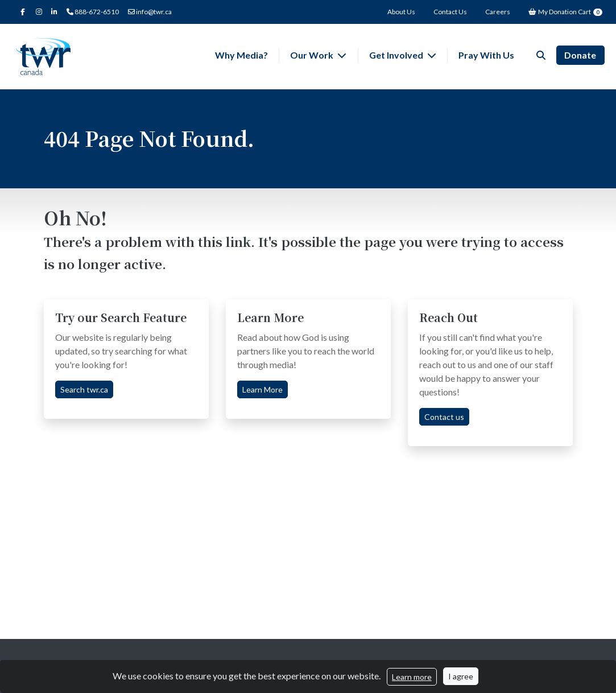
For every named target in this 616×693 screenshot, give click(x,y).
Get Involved (397, 55)
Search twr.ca (84, 389)
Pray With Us (486, 55)
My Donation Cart (565, 12)
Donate (580, 55)
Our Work (313, 55)
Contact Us (450, 12)
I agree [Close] (461, 676)
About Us (401, 12)
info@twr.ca (150, 12)
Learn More (262, 389)
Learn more (412, 677)
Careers (498, 12)
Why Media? (241, 55)
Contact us (444, 417)
